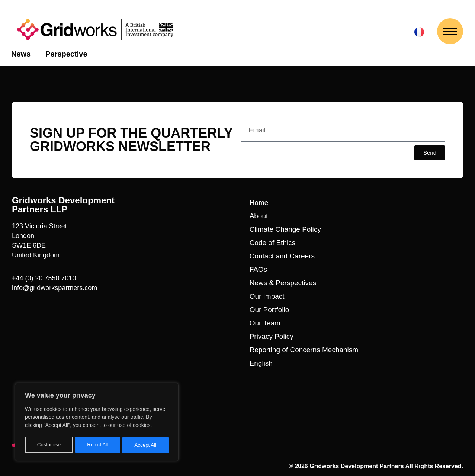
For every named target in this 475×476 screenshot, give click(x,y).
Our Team (265, 323)
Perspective (66, 54)
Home (259, 202)
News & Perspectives (283, 283)
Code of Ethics (273, 243)
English (261, 363)
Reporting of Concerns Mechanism (304, 350)
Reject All (97, 445)
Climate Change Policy (285, 229)
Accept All (146, 445)
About (259, 216)
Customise (49, 445)
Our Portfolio (269, 310)
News (21, 54)
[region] (97, 423)
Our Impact (267, 296)
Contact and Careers (282, 256)
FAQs (259, 269)
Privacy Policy (272, 336)
